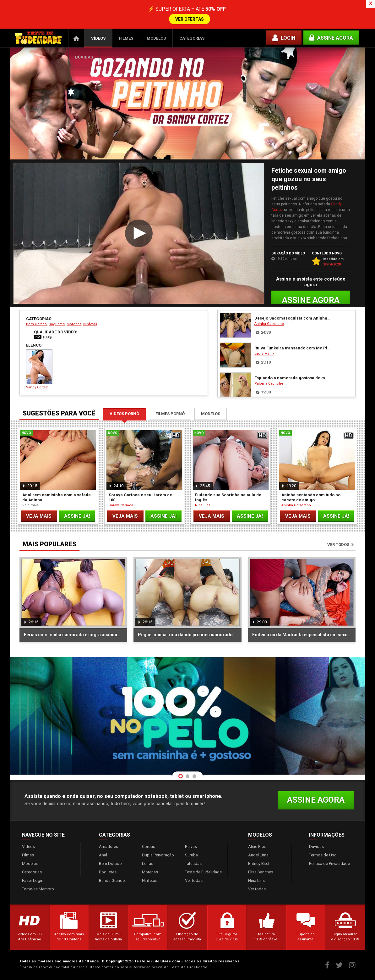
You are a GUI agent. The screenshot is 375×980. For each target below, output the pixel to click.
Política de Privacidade (329, 863)
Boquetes (57, 324)
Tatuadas (193, 863)
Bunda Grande (112, 880)
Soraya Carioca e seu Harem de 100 (140, 497)
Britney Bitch (259, 863)
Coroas (149, 846)
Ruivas (191, 846)
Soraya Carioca (121, 505)
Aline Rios (257, 846)
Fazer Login (33, 880)
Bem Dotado (36, 324)
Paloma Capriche (269, 384)
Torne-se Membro (38, 889)
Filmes (126, 38)
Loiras (148, 863)
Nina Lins (203, 505)
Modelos (156, 38)
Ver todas (194, 880)
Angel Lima (258, 855)
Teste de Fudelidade (203, 872)
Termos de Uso (323, 855)
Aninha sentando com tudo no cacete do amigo (311, 497)
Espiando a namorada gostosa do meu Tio (292, 378)
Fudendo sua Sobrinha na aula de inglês (228, 497)
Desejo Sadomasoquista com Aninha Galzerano (292, 318)
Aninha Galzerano (269, 324)
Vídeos (98, 38)
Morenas (74, 324)
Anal (103, 855)
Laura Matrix (264, 354)
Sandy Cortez (39, 369)
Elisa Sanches (261, 872)
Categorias (192, 38)
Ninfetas (90, 324)
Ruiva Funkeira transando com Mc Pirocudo (292, 348)
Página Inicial (76, 38)
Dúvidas (84, 57)
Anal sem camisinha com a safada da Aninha (57, 497)
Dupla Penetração (158, 855)
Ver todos (338, 545)
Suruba (191, 855)
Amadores (109, 846)
